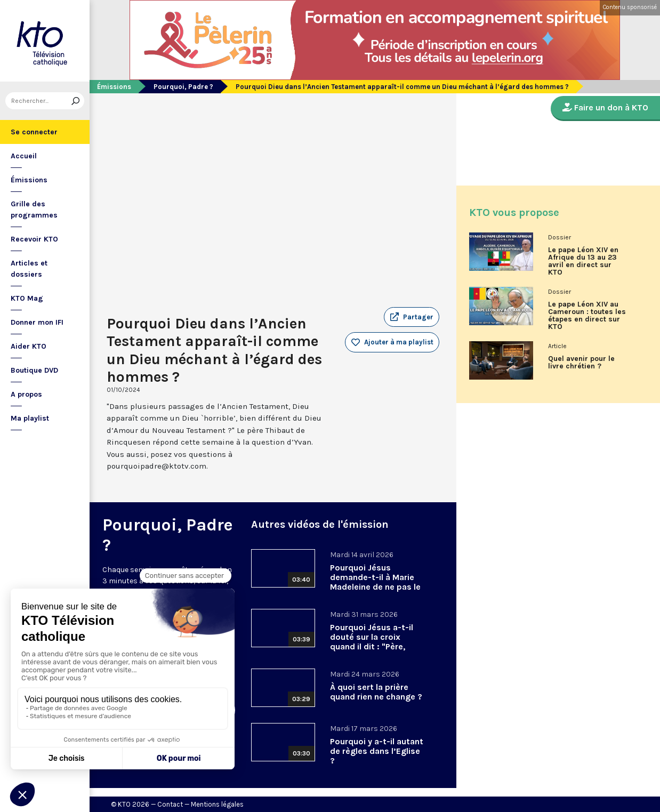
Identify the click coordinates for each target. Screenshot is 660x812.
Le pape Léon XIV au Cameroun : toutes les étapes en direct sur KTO (587, 316)
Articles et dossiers (29, 269)
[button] (412, 317)
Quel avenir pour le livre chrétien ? (581, 363)
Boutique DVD (34, 370)
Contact (170, 804)
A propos (26, 394)
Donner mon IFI (37, 322)
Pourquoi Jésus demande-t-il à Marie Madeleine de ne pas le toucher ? (375, 582)
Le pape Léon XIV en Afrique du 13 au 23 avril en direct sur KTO (583, 261)
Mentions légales (217, 804)
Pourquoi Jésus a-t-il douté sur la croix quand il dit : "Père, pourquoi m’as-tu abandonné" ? (372, 646)
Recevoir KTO (34, 239)
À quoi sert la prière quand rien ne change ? (376, 692)
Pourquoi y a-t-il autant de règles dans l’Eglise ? (377, 751)
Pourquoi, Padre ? (183, 87)
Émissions (29, 180)
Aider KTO (29, 346)
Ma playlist (30, 418)
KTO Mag (27, 298)
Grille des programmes (34, 210)
